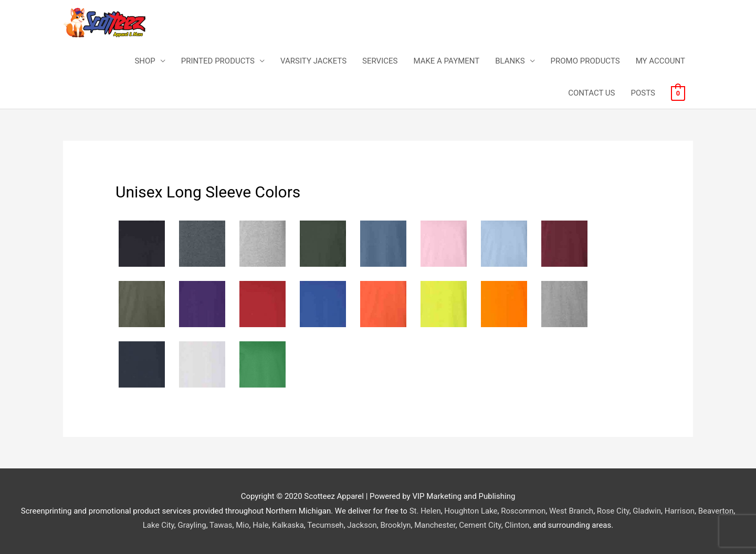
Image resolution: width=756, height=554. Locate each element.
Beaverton (716, 511)
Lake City (159, 525)
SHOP (145, 61)
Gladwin (647, 511)
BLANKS (510, 61)
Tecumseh (325, 525)
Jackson (362, 525)
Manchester (435, 525)
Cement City (480, 525)
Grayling (192, 525)
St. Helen (425, 511)
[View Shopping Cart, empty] (678, 93)
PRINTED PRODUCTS (218, 61)
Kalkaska (288, 525)
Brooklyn (395, 525)
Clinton (517, 525)
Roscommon (523, 511)
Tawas (221, 525)
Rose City (613, 511)
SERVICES (380, 61)
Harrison (680, 511)
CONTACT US (591, 93)
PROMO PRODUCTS (585, 61)
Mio (242, 525)
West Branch (571, 511)
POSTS (643, 93)
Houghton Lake (471, 511)
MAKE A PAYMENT (446, 61)
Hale (260, 525)
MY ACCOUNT (660, 61)
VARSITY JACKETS (313, 61)
